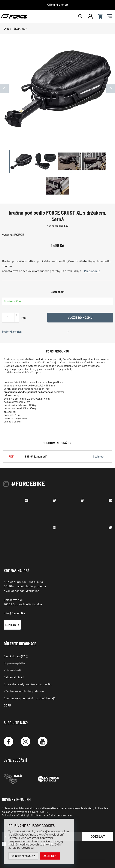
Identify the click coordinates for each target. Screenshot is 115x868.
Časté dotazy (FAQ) (16, 656)
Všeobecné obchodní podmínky (24, 691)
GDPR (7, 705)
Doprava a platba (15, 663)
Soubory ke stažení (12, 332)
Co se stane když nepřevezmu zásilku (28, 684)
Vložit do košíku (80, 317)
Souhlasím (50, 856)
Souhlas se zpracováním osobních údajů (30, 698)
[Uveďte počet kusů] (8, 317)
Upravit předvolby (23, 856)
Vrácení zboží (12, 670)
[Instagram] (26, 741)
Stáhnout (99, 456)
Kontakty (12, 625)
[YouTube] (43, 741)
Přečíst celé (92, 271)
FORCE (19, 234)
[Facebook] (9, 741)
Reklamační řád (14, 677)
